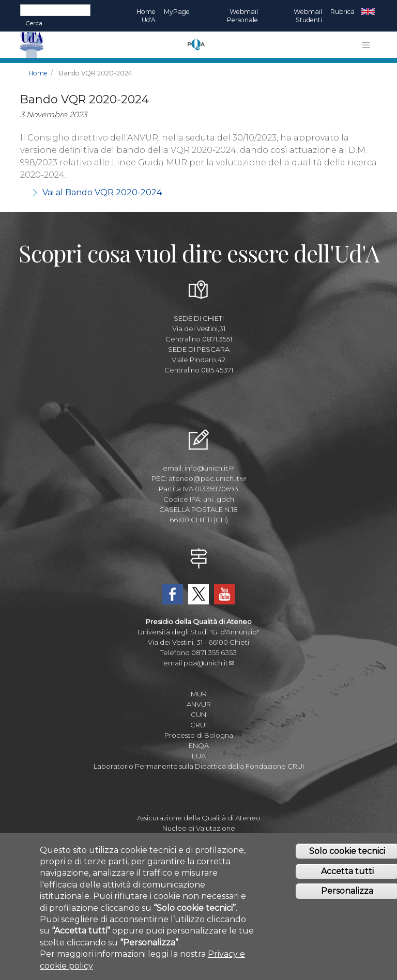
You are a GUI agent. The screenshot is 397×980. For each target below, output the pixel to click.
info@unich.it (209, 468)
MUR (199, 694)
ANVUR (199, 704)
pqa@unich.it (209, 663)
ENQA (199, 745)
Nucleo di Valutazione (199, 828)
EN (368, 12)
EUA (199, 756)
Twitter (198, 594)
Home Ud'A (146, 16)
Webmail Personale (242, 16)
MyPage (177, 12)
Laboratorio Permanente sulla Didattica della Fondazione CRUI (199, 766)
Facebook (173, 594)
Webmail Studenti (308, 16)
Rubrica (342, 12)
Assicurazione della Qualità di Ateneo (199, 818)
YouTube (224, 594)
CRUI (198, 725)
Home (38, 73)
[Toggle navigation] (366, 45)
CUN (198, 714)
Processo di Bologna (199, 735)
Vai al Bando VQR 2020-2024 (102, 192)
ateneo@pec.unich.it (207, 478)
